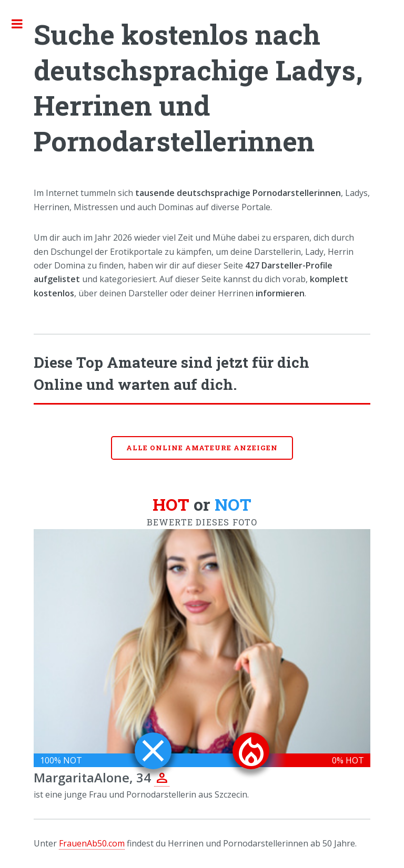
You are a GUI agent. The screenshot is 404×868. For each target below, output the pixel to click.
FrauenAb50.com (92, 843)
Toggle (23, 24)
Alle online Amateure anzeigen (202, 448)
